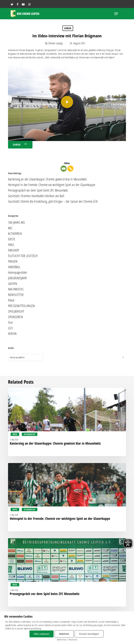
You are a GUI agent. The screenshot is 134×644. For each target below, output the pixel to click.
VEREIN (68, 28)
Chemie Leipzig (55, 43)
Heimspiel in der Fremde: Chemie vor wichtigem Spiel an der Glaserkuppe (52, 185)
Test (10, 323)
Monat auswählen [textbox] (17, 357)
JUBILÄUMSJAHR (17, 278)
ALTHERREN (15, 234)
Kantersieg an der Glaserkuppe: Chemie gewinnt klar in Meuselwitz (47, 179)
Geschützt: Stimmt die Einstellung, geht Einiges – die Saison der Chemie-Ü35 (53, 201)
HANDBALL (14, 267)
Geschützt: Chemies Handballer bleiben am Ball (36, 196)
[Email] (64, 169)
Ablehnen (64, 634)
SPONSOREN (15, 317)
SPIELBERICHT (16, 311)
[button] (116, 14)
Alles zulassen (42, 634)
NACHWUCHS (16, 289)
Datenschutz (62, 639)
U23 (10, 328)
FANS (11, 245)
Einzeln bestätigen (89, 634)
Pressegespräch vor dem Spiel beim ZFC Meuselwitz (38, 190)
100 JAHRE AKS (17, 222)
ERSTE (12, 239)
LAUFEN (13, 284)
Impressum (73, 639)
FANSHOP (14, 250)
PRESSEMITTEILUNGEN (22, 306)
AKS (10, 228)
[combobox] (25, 357)
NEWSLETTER (16, 295)
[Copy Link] (70, 169)
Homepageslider (18, 273)
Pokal (11, 300)
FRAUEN (13, 261)
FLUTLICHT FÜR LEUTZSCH (23, 256)
